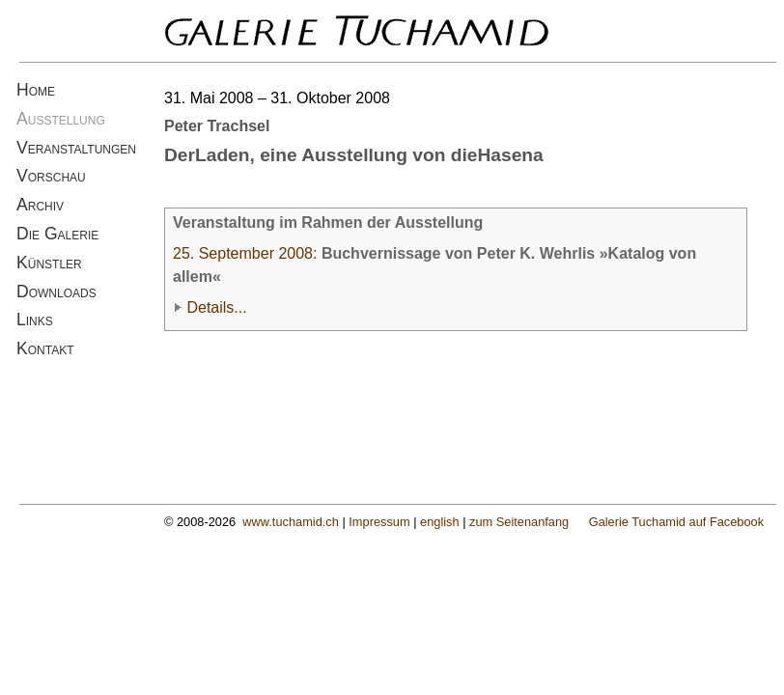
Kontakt (45, 348)
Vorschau (51, 176)
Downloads (56, 292)
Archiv (40, 205)
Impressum (379, 522)
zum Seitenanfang (519, 522)
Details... (216, 307)
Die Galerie (57, 234)
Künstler (49, 263)
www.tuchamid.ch (291, 522)
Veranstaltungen (76, 148)
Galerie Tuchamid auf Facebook (676, 522)
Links (35, 320)
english (440, 522)
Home (36, 90)
